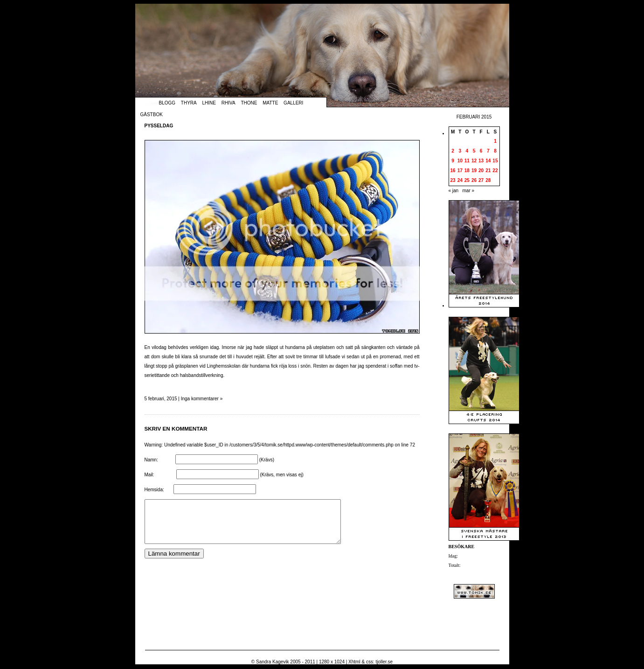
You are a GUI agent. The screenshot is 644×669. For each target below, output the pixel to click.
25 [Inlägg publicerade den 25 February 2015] (467, 180)
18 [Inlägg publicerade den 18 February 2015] (467, 171)
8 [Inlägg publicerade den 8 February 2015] (495, 151)
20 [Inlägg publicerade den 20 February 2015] (481, 171)
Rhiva (229, 103)
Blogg (167, 103)
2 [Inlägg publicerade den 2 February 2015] (453, 151)
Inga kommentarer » (202, 399)
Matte (270, 103)
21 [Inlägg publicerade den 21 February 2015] (488, 171)
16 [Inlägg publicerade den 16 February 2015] (453, 171)
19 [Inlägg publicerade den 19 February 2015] (474, 171)
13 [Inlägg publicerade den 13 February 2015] (481, 161)
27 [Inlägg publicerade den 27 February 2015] (481, 180)
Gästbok (152, 115)
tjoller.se (384, 662)
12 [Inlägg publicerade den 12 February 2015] (474, 161)
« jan (454, 191)
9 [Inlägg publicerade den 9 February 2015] (453, 161)
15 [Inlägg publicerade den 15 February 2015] (495, 161)
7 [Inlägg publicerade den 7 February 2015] (488, 151)
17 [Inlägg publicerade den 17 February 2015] (460, 171)
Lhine (209, 103)
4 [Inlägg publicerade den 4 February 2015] (467, 151)
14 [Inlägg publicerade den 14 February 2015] (488, 161)
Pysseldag (159, 126)
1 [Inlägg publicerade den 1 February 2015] (495, 141)
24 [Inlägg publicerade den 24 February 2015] (460, 180)
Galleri (293, 103)
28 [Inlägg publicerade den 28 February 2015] (488, 180)
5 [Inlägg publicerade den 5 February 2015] (474, 151)
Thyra (189, 103)
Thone (249, 103)
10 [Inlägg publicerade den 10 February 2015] (460, 161)
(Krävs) (267, 460)
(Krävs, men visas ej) (281, 475)
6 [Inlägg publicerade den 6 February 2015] (481, 151)
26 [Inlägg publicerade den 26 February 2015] (474, 180)
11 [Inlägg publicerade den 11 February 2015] (467, 161)
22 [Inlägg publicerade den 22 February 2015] (495, 171)
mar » (469, 191)
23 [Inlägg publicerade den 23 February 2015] (453, 180)
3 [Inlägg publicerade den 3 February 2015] (460, 151)
